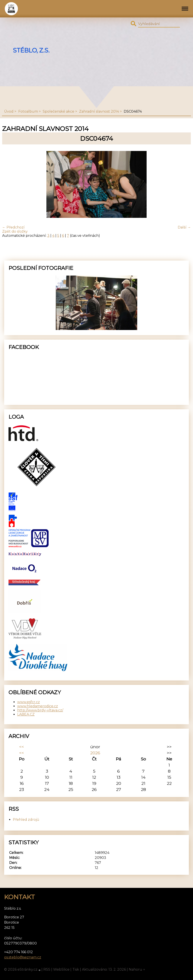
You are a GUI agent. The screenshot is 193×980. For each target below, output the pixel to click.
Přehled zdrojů (26, 820)
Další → (184, 227)
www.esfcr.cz (29, 702)
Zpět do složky (15, 231)
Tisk (76, 969)
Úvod (9, 111)
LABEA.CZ (26, 714)
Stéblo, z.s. (31, 50)
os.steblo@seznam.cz (23, 957)
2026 (95, 753)
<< (22, 747)
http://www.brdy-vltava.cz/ (40, 710)
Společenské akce (58, 111)
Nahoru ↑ (137, 969)
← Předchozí (13, 227)
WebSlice (61, 969)
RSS (47, 969)
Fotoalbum (28, 111)
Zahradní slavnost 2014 (99, 111)
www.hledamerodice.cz (38, 706)
